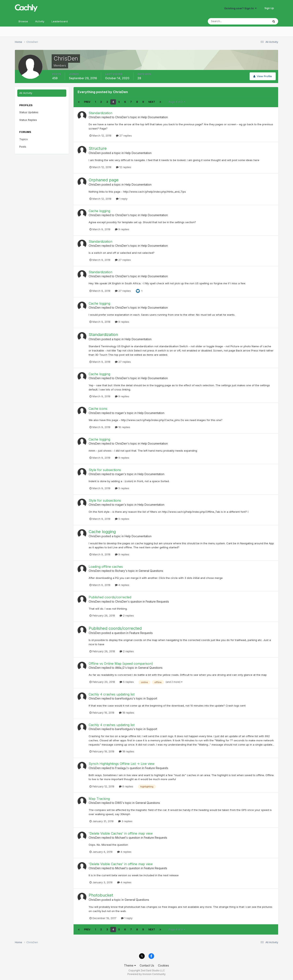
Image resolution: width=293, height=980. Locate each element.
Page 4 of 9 (177, 102)
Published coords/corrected (110, 597)
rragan (119, 413)
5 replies (122, 488)
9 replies (122, 229)
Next (152, 102)
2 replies (127, 615)
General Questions (151, 571)
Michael (120, 838)
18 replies (127, 713)
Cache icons (98, 409)
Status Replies (28, 120)
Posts (23, 147)
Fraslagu (121, 768)
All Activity (26, 93)
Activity (40, 21)
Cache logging (99, 211)
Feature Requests (157, 601)
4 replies (122, 585)
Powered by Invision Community (146, 974)
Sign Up (269, 8)
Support (152, 698)
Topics (24, 139)
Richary (120, 571)
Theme (130, 965)
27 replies (124, 136)
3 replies (125, 821)
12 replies (124, 167)
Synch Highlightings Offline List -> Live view (122, 764)
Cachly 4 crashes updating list (112, 694)
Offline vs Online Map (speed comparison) (121, 664)
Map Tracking (99, 799)
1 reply (122, 199)
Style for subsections (105, 470)
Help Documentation (154, 117)
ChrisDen (95, 117)
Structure (98, 148)
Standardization (100, 113)
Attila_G (120, 668)
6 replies (126, 786)
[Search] (225, 21)
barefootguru (124, 698)
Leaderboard (60, 21)
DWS (118, 803)
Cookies (163, 965)
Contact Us (147, 965)
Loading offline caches (106, 567)
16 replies (123, 427)
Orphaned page (104, 180)
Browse (23, 21)
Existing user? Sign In (241, 8)
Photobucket (101, 895)
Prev (87, 102)
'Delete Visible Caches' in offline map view (121, 833)
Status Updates (29, 112)
